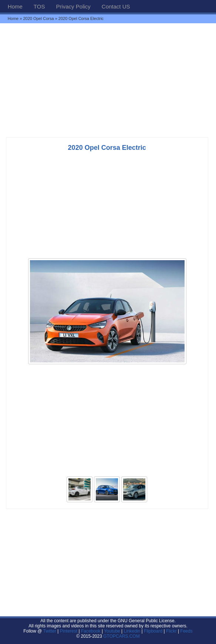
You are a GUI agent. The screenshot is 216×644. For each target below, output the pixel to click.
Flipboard (153, 631)
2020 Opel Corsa (38, 18)
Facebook (91, 631)
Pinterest (69, 631)
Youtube (112, 631)
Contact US (116, 6)
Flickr (171, 631)
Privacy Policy (73, 6)
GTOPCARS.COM (121, 636)
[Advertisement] (108, 80)
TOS (39, 6)
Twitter (50, 631)
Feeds (186, 631)
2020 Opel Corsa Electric (107, 148)
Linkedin (132, 631)
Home (15, 6)
